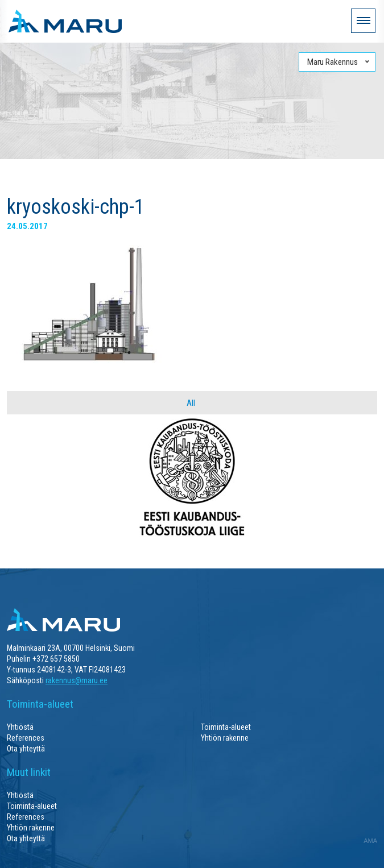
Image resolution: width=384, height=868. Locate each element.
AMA (370, 841)
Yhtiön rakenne (225, 738)
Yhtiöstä (20, 727)
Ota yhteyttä (26, 749)
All (191, 403)
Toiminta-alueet (226, 727)
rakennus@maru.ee (77, 680)
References (26, 738)
